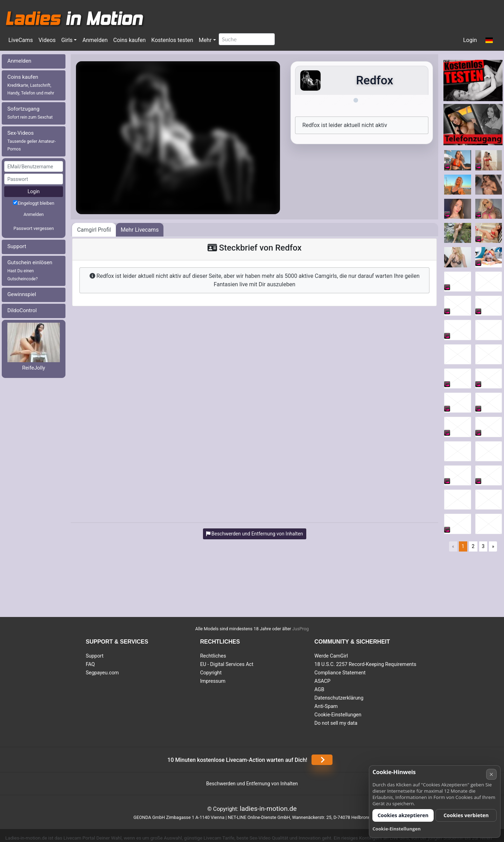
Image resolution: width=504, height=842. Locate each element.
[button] (489, 41)
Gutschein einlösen (30, 270)
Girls (67, 40)
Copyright (211, 673)
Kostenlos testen (172, 40)
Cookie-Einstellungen (338, 715)
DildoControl (22, 310)
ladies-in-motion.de (268, 809)
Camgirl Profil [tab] (94, 230)
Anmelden (95, 40)
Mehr (205, 40)
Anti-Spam (326, 706)
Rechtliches (213, 656)
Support (17, 246)
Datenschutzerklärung (339, 698)
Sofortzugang (30, 113)
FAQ (90, 664)
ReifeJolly (34, 368)
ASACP (322, 681)
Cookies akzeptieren (403, 815)
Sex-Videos (31, 141)
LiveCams (21, 40)
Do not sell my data (336, 723)
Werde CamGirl (331, 656)
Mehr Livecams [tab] (140, 230)
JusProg (301, 629)
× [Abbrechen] (491, 774)
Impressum (213, 681)
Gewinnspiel (22, 294)
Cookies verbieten (466, 815)
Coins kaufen (129, 40)
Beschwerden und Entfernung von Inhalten (252, 784)
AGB (319, 690)
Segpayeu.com (102, 673)
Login (470, 40)
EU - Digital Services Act (227, 664)
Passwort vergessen (33, 228)
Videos (47, 40)
